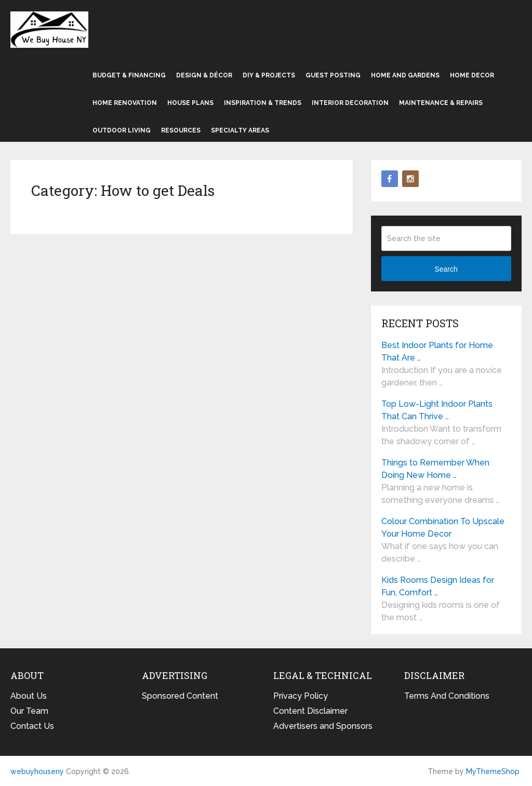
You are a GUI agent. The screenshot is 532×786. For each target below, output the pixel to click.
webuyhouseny (49, 30)
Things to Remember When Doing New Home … (435, 469)
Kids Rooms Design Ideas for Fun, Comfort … (438, 586)
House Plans (190, 103)
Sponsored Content (180, 696)
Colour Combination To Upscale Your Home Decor (443, 528)
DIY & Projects (269, 75)
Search (446, 269)
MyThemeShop (493, 771)
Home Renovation (125, 103)
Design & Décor (204, 75)
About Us (29, 696)
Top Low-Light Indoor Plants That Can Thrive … (437, 410)
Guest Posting (333, 75)
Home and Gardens (405, 75)
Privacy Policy (301, 696)
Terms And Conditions (447, 696)
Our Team (29, 711)
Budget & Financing (129, 75)
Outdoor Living (122, 130)
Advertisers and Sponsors (323, 726)
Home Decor (472, 75)
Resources (181, 130)
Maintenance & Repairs (441, 103)
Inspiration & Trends (263, 103)
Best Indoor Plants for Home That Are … (437, 351)
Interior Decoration (350, 103)
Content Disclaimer (310, 711)
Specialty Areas (240, 130)
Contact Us (32, 726)
